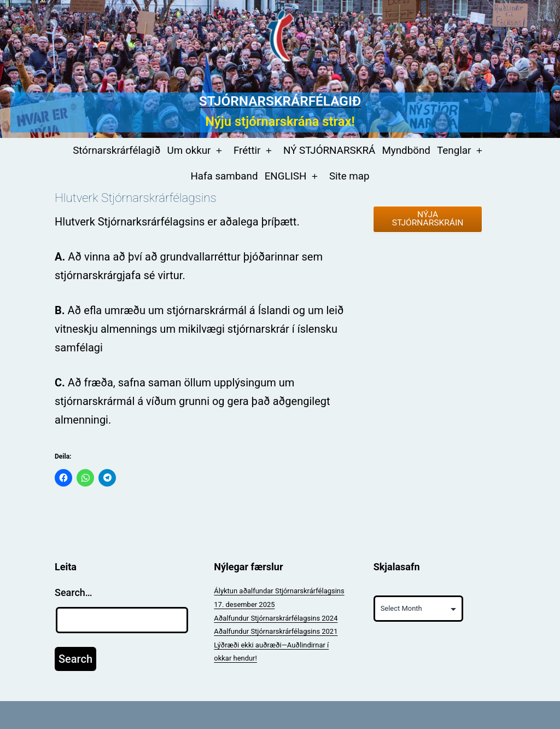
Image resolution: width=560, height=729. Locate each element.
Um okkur (189, 151)
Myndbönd (406, 151)
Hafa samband (224, 176)
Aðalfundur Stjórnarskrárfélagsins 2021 (276, 631)
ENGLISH (286, 176)
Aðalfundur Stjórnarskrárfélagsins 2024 (276, 618)
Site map (349, 176)
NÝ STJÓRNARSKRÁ (329, 151)
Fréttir (247, 151)
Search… (74, 592)
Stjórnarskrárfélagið (280, 101)
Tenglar (454, 151)
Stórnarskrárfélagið (116, 151)
